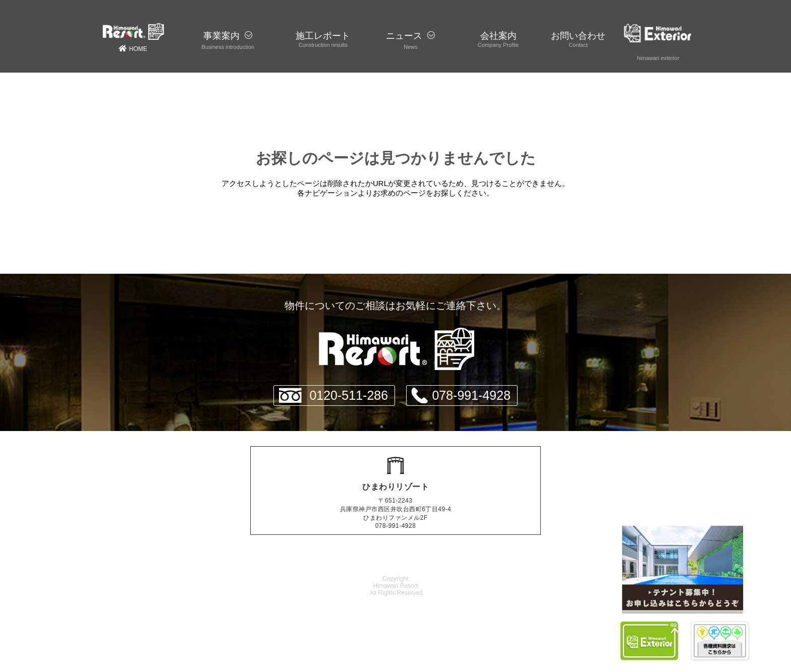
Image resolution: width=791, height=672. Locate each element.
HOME (133, 38)
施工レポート (323, 36)
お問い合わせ (578, 36)
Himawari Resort (396, 586)
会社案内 (498, 36)
